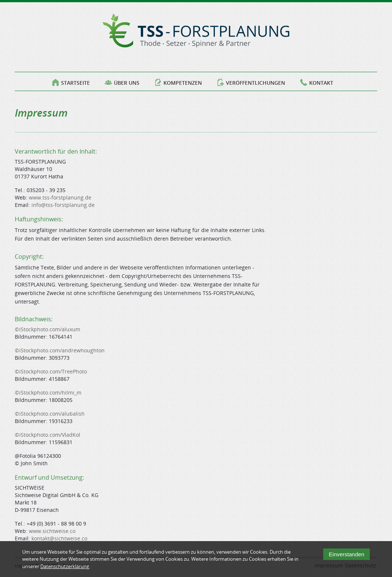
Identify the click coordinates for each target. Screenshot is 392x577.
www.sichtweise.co (52, 531)
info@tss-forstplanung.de (63, 205)
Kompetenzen (178, 81)
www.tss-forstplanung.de (60, 197)
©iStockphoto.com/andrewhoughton (60, 350)
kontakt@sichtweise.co (59, 538)
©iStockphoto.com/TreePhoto (51, 371)
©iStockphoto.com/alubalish (50, 414)
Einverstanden (347, 557)
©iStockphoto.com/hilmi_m (48, 393)
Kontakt (317, 81)
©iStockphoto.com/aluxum (48, 329)
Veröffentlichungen (251, 81)
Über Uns (122, 81)
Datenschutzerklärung (65, 569)
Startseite (71, 81)
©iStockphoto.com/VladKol (48, 435)
